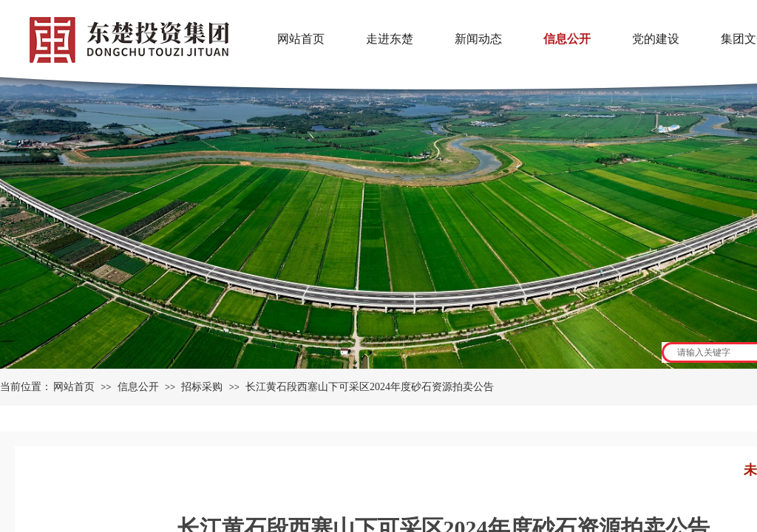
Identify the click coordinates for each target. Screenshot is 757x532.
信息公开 (138, 387)
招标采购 (202, 387)
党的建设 (656, 39)
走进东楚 (390, 39)
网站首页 (74, 387)
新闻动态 (478, 39)
